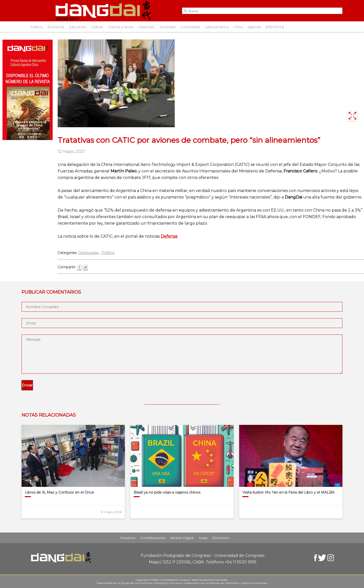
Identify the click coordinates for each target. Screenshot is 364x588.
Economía (56, 27)
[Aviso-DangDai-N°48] (28, 139)
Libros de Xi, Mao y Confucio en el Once (59, 492)
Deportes (147, 27)
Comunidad (190, 27)
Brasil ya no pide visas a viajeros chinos (167, 492)
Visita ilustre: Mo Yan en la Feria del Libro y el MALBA (288, 492)
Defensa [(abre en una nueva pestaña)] (169, 236)
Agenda (254, 27)
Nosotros (128, 538)
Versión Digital (182, 538)
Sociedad (167, 27)
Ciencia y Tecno (121, 27)
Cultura (97, 27)
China (238, 27)
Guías (203, 538)
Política (37, 27)
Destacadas (88, 253)
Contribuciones (153, 538)
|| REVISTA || (275, 27)
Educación (78, 27)
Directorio (221, 538)
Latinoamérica (217, 27)
